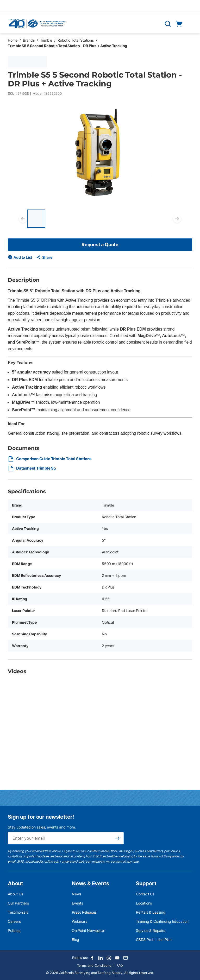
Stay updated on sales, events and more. (42, 827)
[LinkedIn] (101, 958)
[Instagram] (109, 958)
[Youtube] (117, 958)
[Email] (126, 958)
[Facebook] (92, 958)
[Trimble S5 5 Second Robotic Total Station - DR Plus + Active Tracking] (36, 219)
